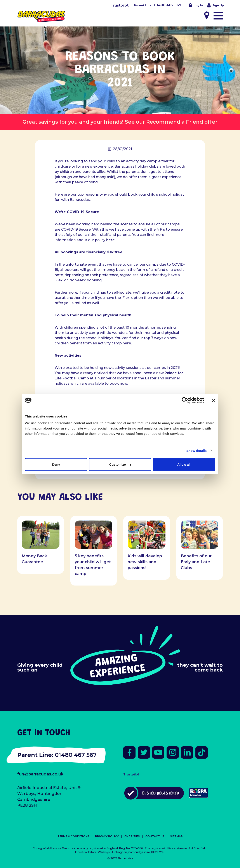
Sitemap (176, 836)
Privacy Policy (107, 836)
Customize (120, 464)
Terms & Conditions (73, 836)
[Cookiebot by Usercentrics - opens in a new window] (185, 400)
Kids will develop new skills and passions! (145, 562)
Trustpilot (120, 5)
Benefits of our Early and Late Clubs (196, 562)
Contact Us (155, 836)
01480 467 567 (168, 5)
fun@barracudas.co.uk (40, 774)
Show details (197, 450)
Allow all (184, 464)
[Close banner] (214, 400)
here (110, 240)
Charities (132, 836)
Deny (56, 464)
